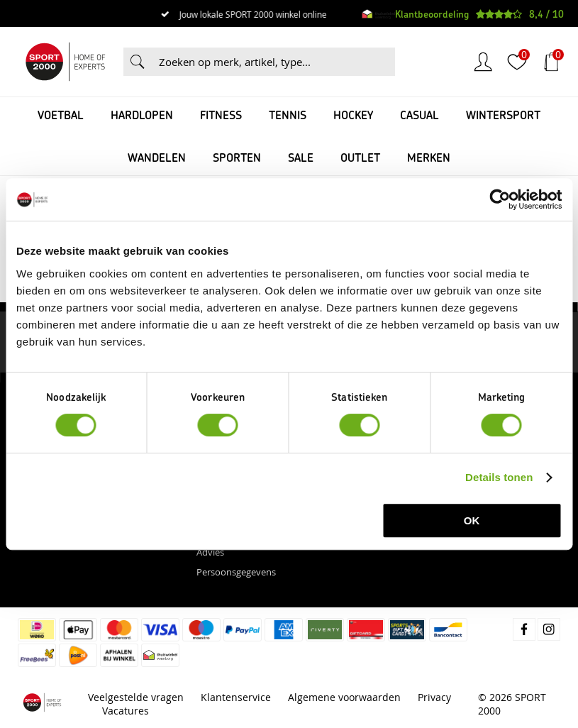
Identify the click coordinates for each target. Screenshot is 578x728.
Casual (419, 115)
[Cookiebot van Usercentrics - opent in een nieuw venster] (500, 199)
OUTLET (360, 157)
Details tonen (499, 477)
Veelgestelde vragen (136, 697)
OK (472, 520)
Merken (429, 157)
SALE (301, 157)
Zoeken (138, 62)
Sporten (237, 157)
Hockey (353, 115)
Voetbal (61, 115)
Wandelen (157, 157)
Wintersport (503, 115)
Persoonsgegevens (236, 572)
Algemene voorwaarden (344, 697)
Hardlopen (142, 115)
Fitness (221, 115)
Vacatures (126, 711)
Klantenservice (236, 697)
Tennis (288, 115)
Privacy (434, 697)
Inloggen (483, 62)
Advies (210, 552)
